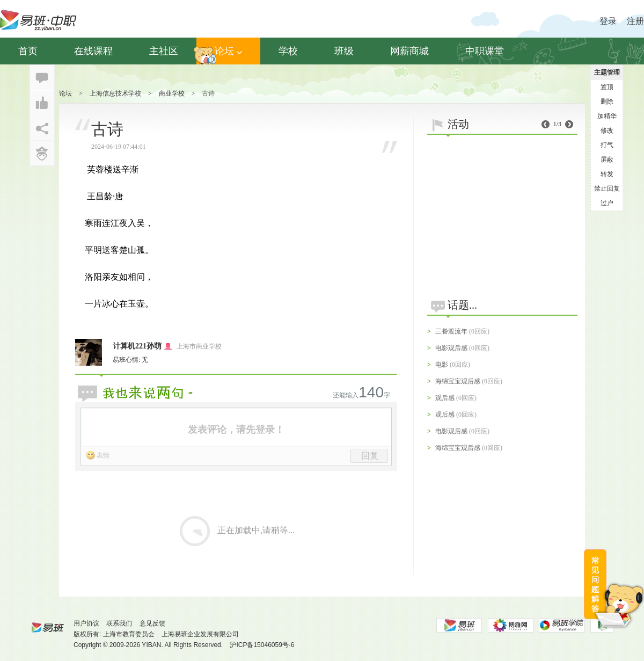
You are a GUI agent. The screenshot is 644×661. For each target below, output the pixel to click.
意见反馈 (152, 623)
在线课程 (93, 51)
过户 (607, 203)
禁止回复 (607, 188)
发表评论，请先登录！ (236, 430)
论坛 (228, 51)
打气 (607, 145)
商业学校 (172, 93)
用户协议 (86, 623)
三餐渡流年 (451, 331)
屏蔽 (607, 159)
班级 (344, 51)
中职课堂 (485, 51)
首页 (28, 51)
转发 (607, 174)
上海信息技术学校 (115, 93)
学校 (288, 51)
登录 (608, 21)
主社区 (164, 51)
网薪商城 (409, 51)
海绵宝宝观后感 (458, 381)
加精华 (607, 116)
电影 (442, 365)
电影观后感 (451, 348)
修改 (607, 130)
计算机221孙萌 (137, 346)
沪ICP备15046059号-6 (262, 645)
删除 (607, 101)
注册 (635, 21)
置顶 (607, 87)
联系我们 (119, 623)
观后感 (445, 398)
